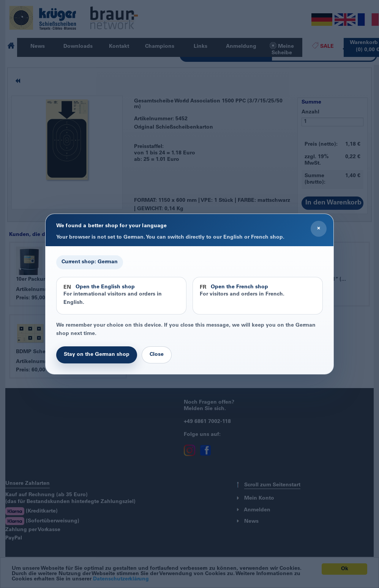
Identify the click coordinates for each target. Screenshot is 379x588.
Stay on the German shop (97, 355)
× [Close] (319, 228)
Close (157, 355)
